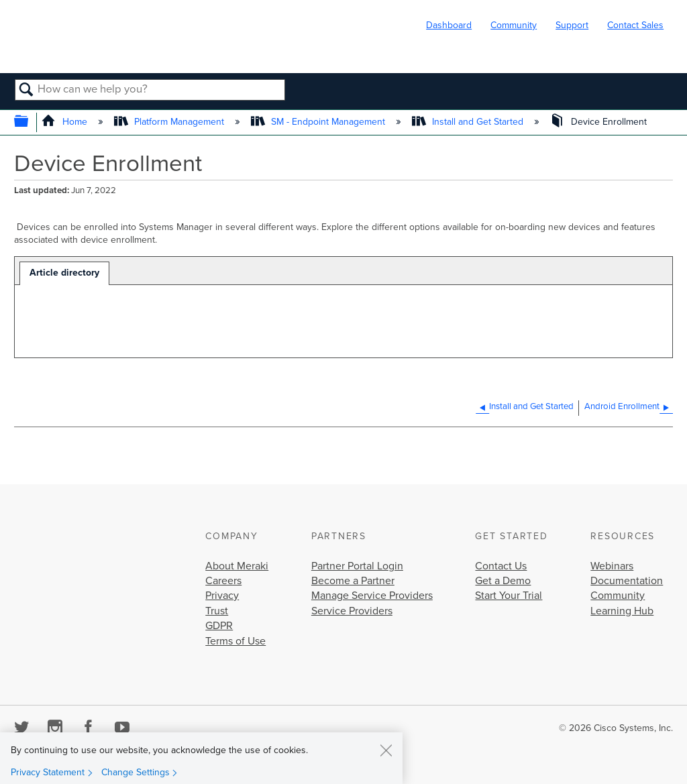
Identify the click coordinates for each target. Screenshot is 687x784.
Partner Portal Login (357, 566)
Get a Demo (503, 581)
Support (572, 25)
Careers (223, 581)
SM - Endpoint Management (319, 122)
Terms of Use (235, 641)
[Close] (386, 750)
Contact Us (501, 566)
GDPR (219, 626)
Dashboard (449, 25)
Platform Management (170, 122)
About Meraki (237, 566)
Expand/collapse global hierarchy (30, 122)
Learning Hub (622, 611)
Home (65, 122)
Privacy (222, 596)
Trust (217, 611)
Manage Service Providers (372, 596)
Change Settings (136, 772)
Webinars (612, 566)
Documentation (627, 581)
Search (27, 91)
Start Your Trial (509, 596)
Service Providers (352, 611)
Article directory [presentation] (64, 273)
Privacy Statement (48, 772)
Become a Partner (353, 581)
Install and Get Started (469, 122)
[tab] (64, 273)
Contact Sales (635, 25)
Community (514, 25)
